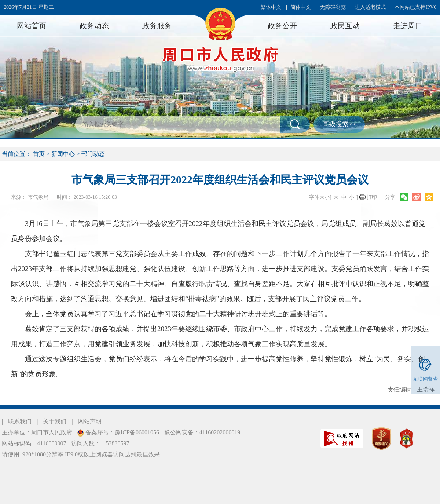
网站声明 (90, 421)
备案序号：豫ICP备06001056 (122, 432)
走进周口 (408, 26)
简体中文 (301, 7)
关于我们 (55, 421)
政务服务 (157, 26)
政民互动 (345, 26)
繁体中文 (271, 7)
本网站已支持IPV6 (415, 7)
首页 (39, 154)
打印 (372, 197)
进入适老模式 (370, 7)
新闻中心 (63, 154)
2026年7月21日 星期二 (29, 7)
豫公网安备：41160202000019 (202, 432)
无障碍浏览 (333, 7)
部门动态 (93, 154)
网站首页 (32, 26)
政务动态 (94, 26)
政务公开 (282, 26)
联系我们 (20, 421)
